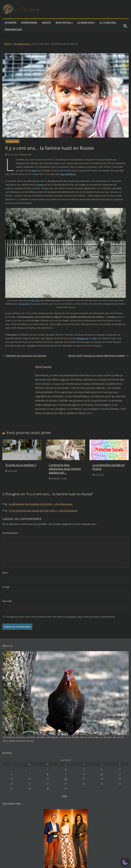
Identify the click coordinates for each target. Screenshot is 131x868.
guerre (41, 185)
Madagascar (83, 338)
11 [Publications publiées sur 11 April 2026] (102, 774)
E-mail (7, 587)
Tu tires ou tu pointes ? (21, 465)
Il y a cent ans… (108, 22)
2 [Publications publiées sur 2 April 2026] (66, 769)
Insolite (46, 22)
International (29, 22)
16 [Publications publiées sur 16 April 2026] (66, 779)
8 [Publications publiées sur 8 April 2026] (48, 774)
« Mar (64, 796)
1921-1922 (35, 300)
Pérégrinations (13, 29)
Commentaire (11, 533)
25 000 (31, 346)
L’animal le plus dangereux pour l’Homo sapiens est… (65, 469)
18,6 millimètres (68, 174)
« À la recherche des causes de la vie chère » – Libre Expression (43, 511)
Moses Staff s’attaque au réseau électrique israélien (98, 356)
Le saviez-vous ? (86, 22)
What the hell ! (64, 22)
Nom (6, 573)
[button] (125, 862)
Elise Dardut (26, 154)
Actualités (11, 22)
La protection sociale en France (109, 467)
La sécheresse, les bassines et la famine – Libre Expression (41, 504)
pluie (34, 171)
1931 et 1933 (24, 304)
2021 (95, 338)
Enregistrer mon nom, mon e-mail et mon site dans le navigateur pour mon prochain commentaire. (61, 617)
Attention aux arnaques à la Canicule (24, 356)
